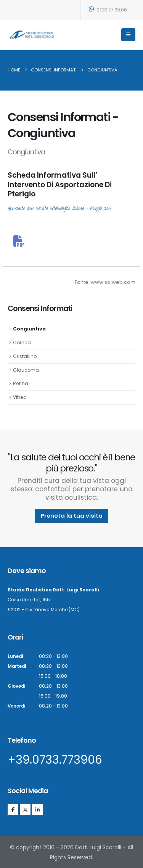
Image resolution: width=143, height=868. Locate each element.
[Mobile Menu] (128, 35)
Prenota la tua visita (72, 516)
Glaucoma (26, 370)
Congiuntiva (29, 329)
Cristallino (25, 356)
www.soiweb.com (113, 282)
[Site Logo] (31, 35)
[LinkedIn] (37, 810)
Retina (21, 383)
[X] (25, 810)
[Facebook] (13, 810)
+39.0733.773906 (55, 760)
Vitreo (20, 397)
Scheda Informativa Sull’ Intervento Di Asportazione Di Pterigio (60, 185)
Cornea (22, 343)
